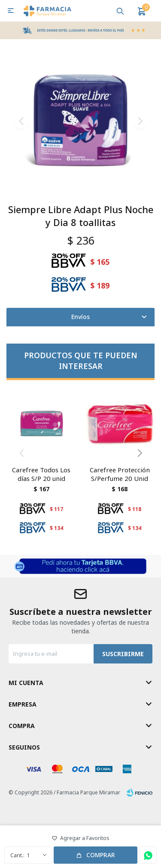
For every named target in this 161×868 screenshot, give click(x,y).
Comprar (101, 855)
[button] (120, 11)
